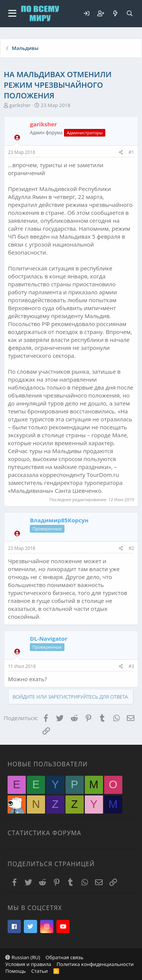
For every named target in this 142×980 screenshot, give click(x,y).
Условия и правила (28, 964)
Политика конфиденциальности (95, 964)
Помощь (16, 971)
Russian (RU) (23, 957)
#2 (131, 548)
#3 (131, 666)
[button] (12, 14)
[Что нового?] (115, 13)
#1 (131, 152)
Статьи (39, 971)
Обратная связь (64, 957)
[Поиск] (130, 13)
